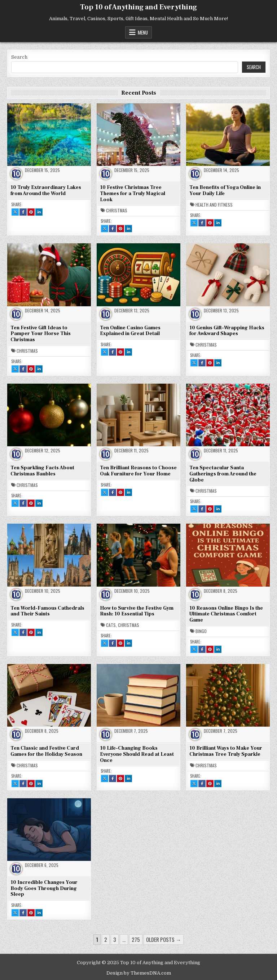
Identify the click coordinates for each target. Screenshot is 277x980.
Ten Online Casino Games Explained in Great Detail (130, 331)
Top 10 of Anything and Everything (138, 7)
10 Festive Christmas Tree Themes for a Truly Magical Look (133, 194)
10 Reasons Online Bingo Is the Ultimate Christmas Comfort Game (226, 614)
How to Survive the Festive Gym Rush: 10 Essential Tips (137, 611)
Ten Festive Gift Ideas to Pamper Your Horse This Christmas (41, 334)
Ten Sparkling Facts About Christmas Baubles (42, 471)
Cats (111, 625)
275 (136, 939)
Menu (143, 32)
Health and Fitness (214, 205)
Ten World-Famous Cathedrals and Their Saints (47, 611)
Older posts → (164, 939)
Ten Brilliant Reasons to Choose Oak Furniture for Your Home (138, 471)
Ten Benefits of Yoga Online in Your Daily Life (225, 191)
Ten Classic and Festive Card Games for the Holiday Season (46, 751)
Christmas (117, 211)
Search (19, 57)
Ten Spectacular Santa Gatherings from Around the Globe (223, 474)
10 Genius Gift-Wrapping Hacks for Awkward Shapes (227, 331)
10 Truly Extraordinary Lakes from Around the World (46, 191)
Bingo (201, 631)
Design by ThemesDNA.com (139, 973)
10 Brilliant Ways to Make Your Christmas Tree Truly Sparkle (226, 751)
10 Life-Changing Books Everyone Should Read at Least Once (137, 754)
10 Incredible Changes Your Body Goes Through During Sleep (44, 889)
